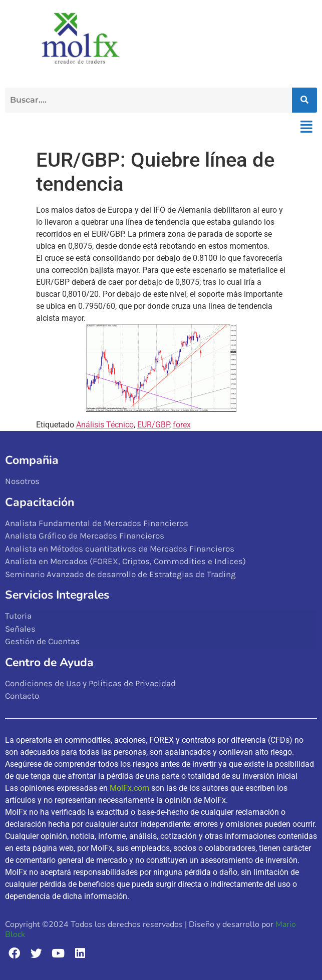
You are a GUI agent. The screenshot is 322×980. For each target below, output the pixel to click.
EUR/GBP (153, 425)
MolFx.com (129, 788)
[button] (306, 127)
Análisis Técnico (105, 425)
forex (182, 425)
